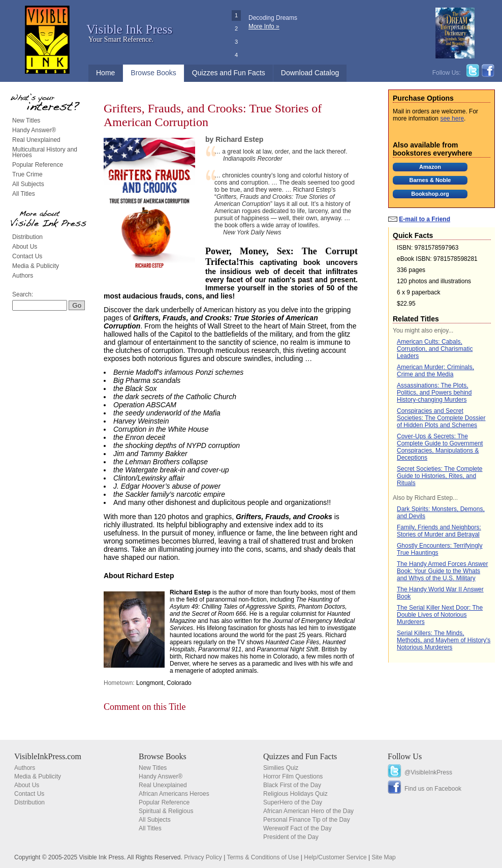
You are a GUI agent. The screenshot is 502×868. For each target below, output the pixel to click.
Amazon (430, 167)
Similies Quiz (281, 768)
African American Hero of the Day (308, 811)
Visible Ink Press (129, 29)
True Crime (27, 174)
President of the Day (291, 837)
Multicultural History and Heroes (45, 152)
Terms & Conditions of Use (263, 857)
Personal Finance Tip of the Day (307, 820)
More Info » (264, 26)
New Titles (26, 121)
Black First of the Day (292, 785)
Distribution (27, 237)
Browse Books (153, 73)
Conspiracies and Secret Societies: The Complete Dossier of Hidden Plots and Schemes (441, 418)
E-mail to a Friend (425, 219)
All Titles (24, 194)
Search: (23, 294)
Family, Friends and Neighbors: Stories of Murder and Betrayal (439, 531)
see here (452, 118)
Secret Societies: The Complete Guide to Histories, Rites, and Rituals (440, 476)
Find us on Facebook (433, 789)
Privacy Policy (203, 857)
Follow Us (405, 756)
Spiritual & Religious (166, 811)
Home (105, 73)
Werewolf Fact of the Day (297, 828)
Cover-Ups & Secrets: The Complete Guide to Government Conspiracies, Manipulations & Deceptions (440, 447)
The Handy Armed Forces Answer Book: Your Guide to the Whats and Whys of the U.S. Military (442, 571)
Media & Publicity (36, 266)
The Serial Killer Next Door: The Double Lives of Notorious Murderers (440, 615)
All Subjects (28, 184)
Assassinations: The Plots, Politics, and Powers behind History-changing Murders (434, 393)
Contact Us (27, 256)
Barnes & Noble (430, 180)
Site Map (383, 857)
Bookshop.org (430, 194)
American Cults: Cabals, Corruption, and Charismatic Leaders (435, 349)
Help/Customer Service (335, 857)
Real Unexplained (36, 140)
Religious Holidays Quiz (295, 794)
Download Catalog (310, 73)
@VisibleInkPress (428, 772)
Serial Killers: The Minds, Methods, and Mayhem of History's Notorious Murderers (444, 640)
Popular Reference (38, 165)
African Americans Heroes (174, 794)
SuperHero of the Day (293, 802)
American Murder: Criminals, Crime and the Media (435, 371)
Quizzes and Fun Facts (229, 73)
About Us (25, 247)
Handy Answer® (34, 130)
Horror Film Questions (293, 776)
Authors (23, 276)
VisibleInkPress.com (48, 756)
